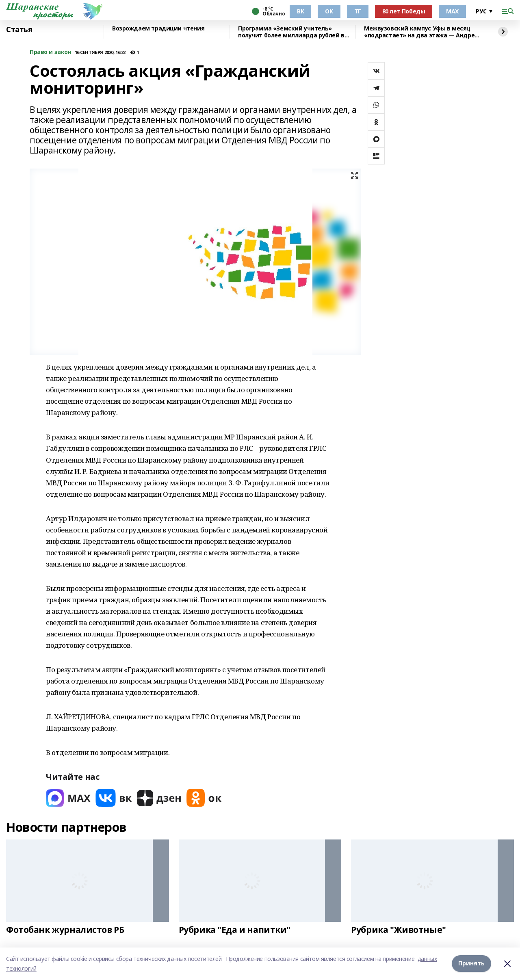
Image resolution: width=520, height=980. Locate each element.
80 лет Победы (404, 11)
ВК (300, 11)
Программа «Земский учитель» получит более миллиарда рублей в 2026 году (291, 32)
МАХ (452, 11)
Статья (19, 30)
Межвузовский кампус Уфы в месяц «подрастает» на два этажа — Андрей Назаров (421, 32)
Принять (471, 964)
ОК (329, 11)
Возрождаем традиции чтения (158, 29)
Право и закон (51, 52)
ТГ (358, 11)
